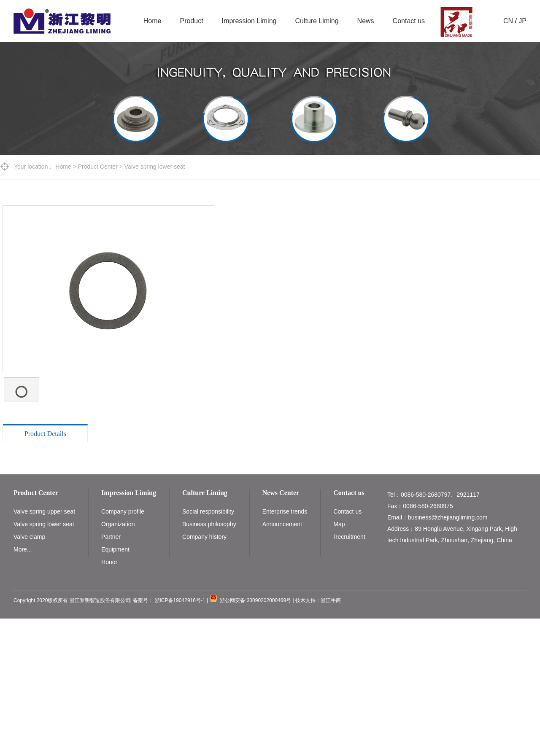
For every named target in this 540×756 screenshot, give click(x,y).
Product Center (98, 167)
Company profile (123, 511)
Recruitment (349, 537)
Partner (111, 537)
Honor (109, 562)
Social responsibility (208, 511)
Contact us (409, 21)
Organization (118, 524)
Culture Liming (317, 21)
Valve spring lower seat (155, 167)
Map (339, 524)
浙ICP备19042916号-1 (180, 600)
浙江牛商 (331, 600)
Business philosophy (209, 524)
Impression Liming (249, 21)
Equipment (115, 549)
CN (508, 21)
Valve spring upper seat (44, 511)
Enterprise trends (285, 511)
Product (191, 21)
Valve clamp (29, 537)
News (366, 21)
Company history (204, 537)
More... (23, 549)
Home (153, 21)
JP (522, 21)
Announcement (282, 524)
